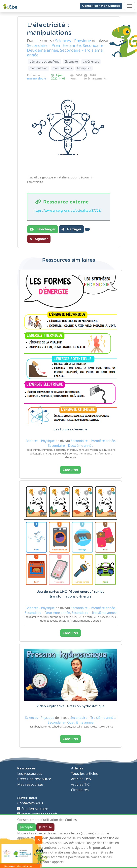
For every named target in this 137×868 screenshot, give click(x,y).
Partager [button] (71, 229)
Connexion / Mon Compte (101, 6)
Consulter (70, 470)
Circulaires (80, 790)
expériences (91, 62)
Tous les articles (84, 774)
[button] (87, 229)
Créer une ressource (34, 779)
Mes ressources (30, 784)
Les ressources (30, 774)
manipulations (62, 68)
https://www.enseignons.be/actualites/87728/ (68, 210)
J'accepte (26, 827)
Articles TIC (80, 784)
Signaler (39, 239)
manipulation (39, 68)
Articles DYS (81, 779)
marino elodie (36, 78)
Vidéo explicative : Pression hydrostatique (70, 706)
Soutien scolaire (33, 809)
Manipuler (84, 68)
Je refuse (45, 827)
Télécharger (43, 229)
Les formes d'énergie (70, 429)
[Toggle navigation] (129, 6)
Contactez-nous (30, 803)
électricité (71, 62)
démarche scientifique (45, 62)
